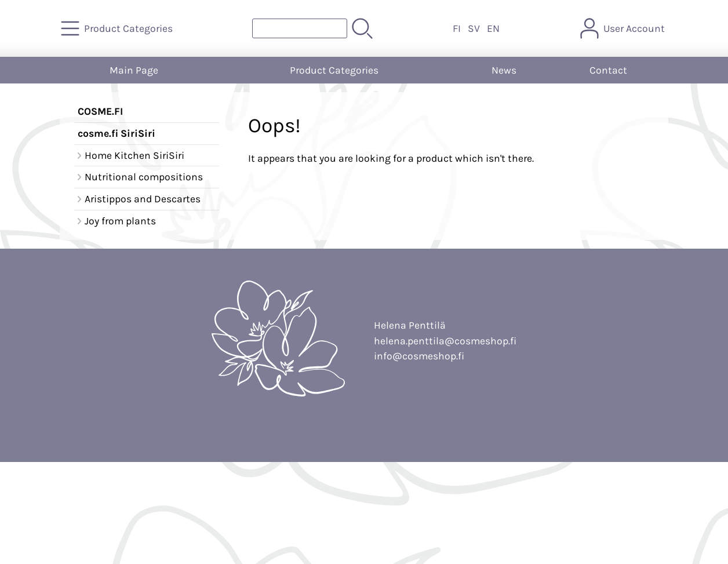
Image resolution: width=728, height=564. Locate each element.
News (504, 70)
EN (493, 28)
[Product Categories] (118, 28)
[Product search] (300, 28)
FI (457, 28)
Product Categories (334, 70)
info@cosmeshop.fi (419, 356)
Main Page (134, 70)
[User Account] (624, 28)
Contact (608, 70)
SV (474, 28)
